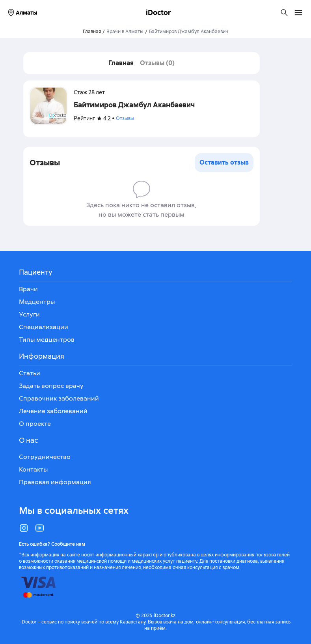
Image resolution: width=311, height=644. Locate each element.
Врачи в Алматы (125, 32)
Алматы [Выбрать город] (22, 13)
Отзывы (125, 118)
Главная (121, 63)
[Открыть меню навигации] (298, 13)
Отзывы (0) (157, 63)
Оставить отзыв (224, 162)
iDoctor (158, 12)
